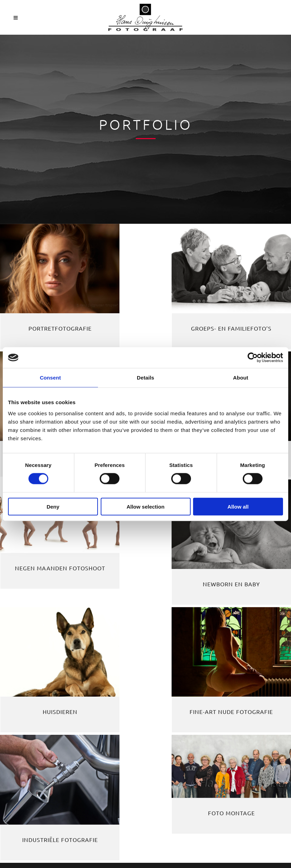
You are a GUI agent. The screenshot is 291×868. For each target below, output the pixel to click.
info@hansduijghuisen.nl (61, 730)
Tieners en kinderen (243, 311)
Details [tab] (145, 378)
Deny (53, 506)
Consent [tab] (51, 378)
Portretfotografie (49, 311)
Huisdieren (49, 529)
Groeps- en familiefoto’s (146, 311)
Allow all (238, 506)
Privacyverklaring (33, 759)
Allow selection (145, 506)
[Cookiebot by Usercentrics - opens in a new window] (253, 358)
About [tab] (241, 378)
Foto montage (49, 616)
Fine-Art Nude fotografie (146, 529)
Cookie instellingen (36, 774)
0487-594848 (29, 716)
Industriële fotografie (243, 529)
